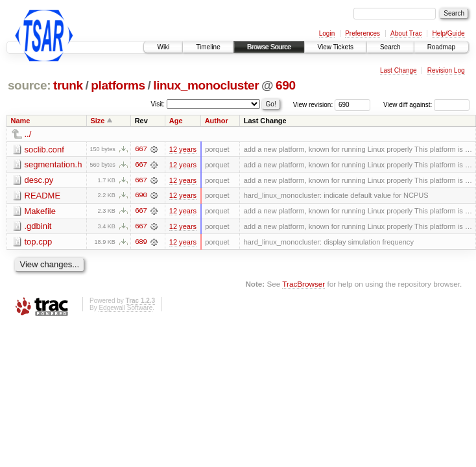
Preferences (363, 33)
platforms (118, 85)
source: (29, 85)
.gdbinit (38, 227)
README (43, 196)
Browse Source (269, 47)
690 (286, 85)
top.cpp (39, 243)
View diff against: (426, 105)
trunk (68, 85)
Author (217, 121)
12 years (183, 149)
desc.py (39, 181)
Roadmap (441, 47)
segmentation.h (54, 165)
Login (327, 33)
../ (28, 134)
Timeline (208, 47)
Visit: (158, 104)
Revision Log (446, 70)
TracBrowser (303, 284)
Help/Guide (448, 33)
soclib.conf (44, 150)
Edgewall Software (125, 308)
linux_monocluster (206, 85)
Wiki (163, 47)
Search (390, 47)
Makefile (40, 212)
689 (141, 243)
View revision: (313, 105)
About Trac (406, 33)
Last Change (399, 70)
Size (97, 121)
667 (141, 149)
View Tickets (336, 47)
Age (176, 121)
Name (21, 121)
